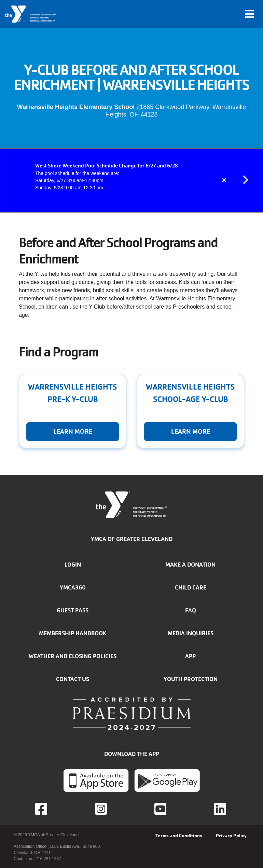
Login (73, 565)
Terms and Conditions (179, 836)
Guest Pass (73, 610)
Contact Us (73, 679)
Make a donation (190, 565)
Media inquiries (191, 633)
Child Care (191, 587)
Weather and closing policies (73, 656)
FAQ (191, 610)
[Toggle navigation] (249, 14)
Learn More (73, 432)
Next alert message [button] (246, 180)
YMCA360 (73, 587)
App (190, 656)
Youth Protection (191, 679)
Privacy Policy (231, 836)
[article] (131, 180)
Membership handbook (73, 633)
